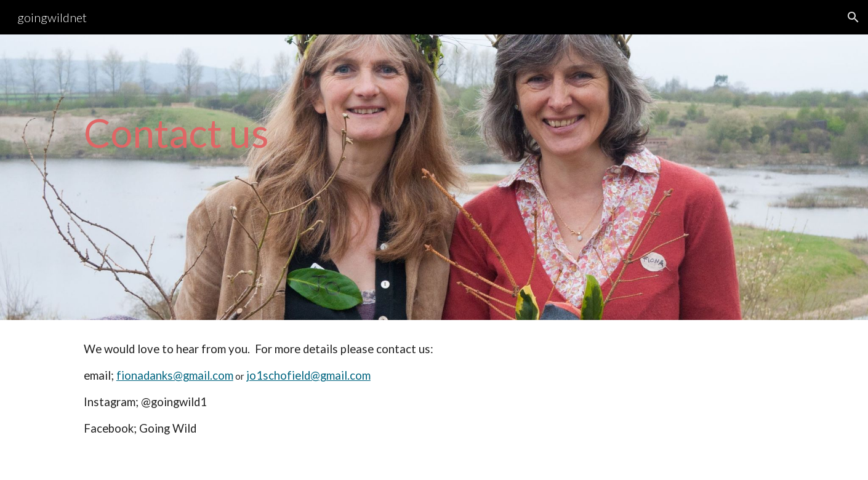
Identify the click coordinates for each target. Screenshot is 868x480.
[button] (853, 17)
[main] (434, 178)
